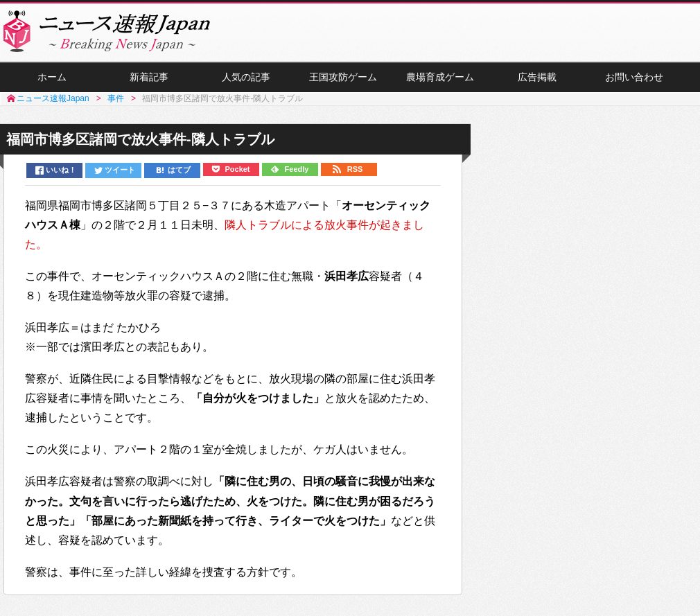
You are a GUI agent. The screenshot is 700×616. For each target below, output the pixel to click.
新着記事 (149, 77)
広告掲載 (537, 77)
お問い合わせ (634, 77)
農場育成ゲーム (440, 77)
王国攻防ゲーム (343, 77)
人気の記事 (246, 77)
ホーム (52, 77)
